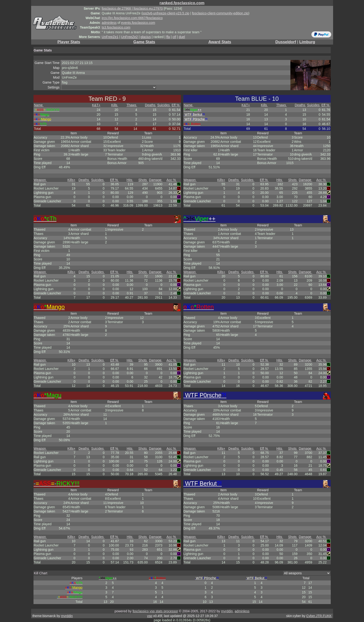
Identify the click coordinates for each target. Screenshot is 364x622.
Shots (143, 180)
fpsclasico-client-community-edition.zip (220, 13)
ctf (174, 37)
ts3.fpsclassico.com (116, 27)
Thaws (132, 105)
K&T (96, 105)
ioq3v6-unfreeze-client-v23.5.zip (166, 13)
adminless (109, 23)
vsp (150, 616)
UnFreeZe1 (110, 37)
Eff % (176, 105)
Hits (130, 180)
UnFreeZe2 (129, 37)
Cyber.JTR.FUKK (319, 616)
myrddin (227, 611)
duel (182, 37)
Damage (156, 180)
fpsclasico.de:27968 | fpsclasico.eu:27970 (132, 8)
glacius (146, 37)
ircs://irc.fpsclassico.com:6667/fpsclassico (132, 18)
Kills (115, 105)
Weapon (40, 180)
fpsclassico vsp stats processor (155, 611)
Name (39, 105)
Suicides (164, 105)
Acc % (172, 180)
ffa (168, 37)
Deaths (151, 105)
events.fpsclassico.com (138, 23)
